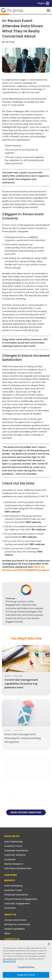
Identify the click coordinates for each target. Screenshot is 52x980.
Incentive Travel (13, 846)
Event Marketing (13, 842)
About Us (10, 915)
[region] (26, 960)
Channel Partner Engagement (21, 899)
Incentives (10, 859)
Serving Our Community (17, 924)
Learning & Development (18, 868)
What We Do (12, 836)
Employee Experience (16, 850)
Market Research (14, 864)
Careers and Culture (15, 920)
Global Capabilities (15, 929)
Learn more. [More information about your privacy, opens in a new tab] (9, 962)
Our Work (11, 875)
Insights (10, 880)
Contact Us (12, 939)
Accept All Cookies (26, 975)
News (7, 933)
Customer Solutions (15, 855)
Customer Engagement (17, 904)
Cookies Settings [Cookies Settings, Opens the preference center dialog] (26, 967)
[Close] (49, 944)
